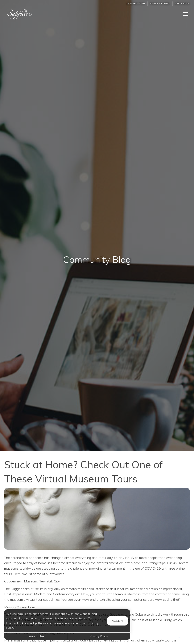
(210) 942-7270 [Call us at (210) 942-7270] (136, 3)
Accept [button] (118, 621)
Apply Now (182, 3)
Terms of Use (36, 636)
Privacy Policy (99, 636)
